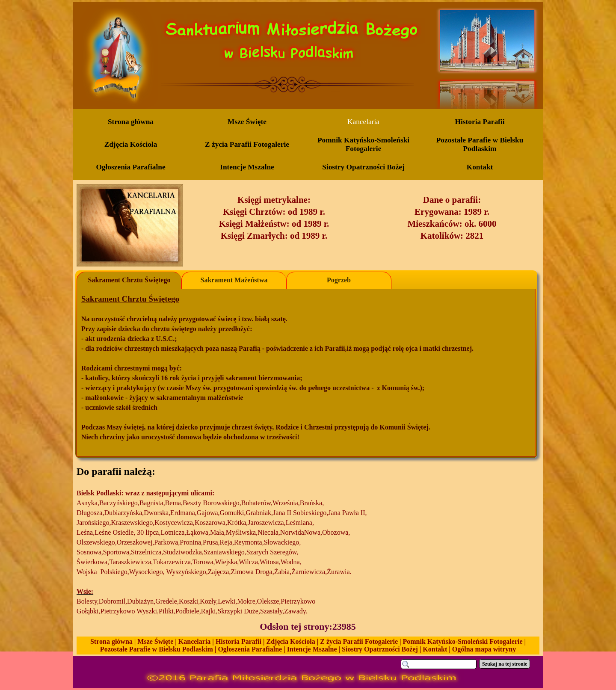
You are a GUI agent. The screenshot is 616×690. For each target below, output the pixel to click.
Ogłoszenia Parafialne (250, 649)
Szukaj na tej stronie (505, 664)
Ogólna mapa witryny (484, 649)
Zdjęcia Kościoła (291, 641)
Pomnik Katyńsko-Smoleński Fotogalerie (463, 641)
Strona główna (111, 641)
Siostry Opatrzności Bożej (380, 649)
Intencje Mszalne (312, 649)
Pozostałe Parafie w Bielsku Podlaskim (157, 649)
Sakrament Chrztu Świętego (129, 280)
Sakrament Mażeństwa (234, 280)
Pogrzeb (339, 280)
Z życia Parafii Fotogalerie (359, 641)
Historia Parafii (238, 641)
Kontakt (435, 649)
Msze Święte (155, 641)
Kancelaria (195, 641)
